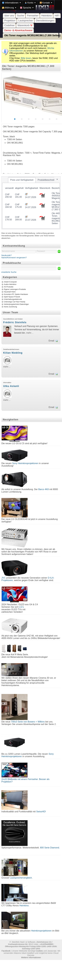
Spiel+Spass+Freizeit (12, 297)
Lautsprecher (26, 21)
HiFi (57, 16)
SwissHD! (41, 812)
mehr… (30, 333)
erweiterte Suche (9, 272)
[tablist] (31, 203)
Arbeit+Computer (10, 282)
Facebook (6, 951)
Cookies (39, 951)
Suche (20, 16)
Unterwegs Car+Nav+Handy (15, 302)
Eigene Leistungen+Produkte (15, 289)
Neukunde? (7, 255)
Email (51, 341)
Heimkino (47, 16)
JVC (3, 578)
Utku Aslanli (11, 386)
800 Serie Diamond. (50, 848)
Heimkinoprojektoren (41, 931)
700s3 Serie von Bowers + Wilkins (28, 722)
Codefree (9, 25)
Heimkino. (24, 906)
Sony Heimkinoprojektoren (25, 463)
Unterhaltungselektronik (13, 299)
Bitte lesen (26, 58)
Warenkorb (25, 25)
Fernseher (33, 16)
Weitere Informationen (31, 957)
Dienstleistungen (45, 21)
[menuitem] (11, 3)
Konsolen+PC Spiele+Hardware (16, 294)
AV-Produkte (9, 287)
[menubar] (31, 5)
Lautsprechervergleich (21, 878)
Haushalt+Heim (10, 292)
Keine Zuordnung (10, 307)
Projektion (10, 21)
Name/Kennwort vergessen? (14, 258)
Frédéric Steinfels (15, 322)
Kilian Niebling (13, 353)
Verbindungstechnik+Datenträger (16, 304)
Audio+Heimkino (10, 285)
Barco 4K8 (44, 489)
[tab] (22, 180)
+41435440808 (46, 944)
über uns (9, 16)
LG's (21, 607)
